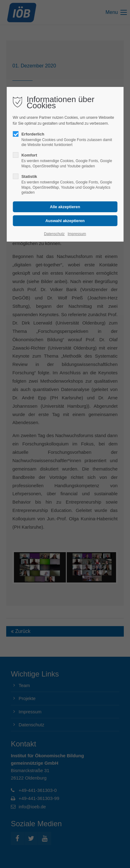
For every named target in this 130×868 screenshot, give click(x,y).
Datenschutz (54, 234)
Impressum (77, 234)
